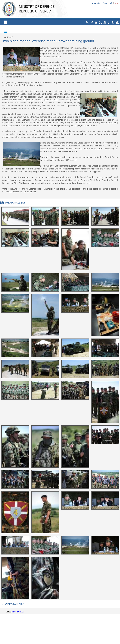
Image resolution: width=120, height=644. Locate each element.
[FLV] (14, 612)
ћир (105, 3)
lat (111, 3)
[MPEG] (20, 612)
